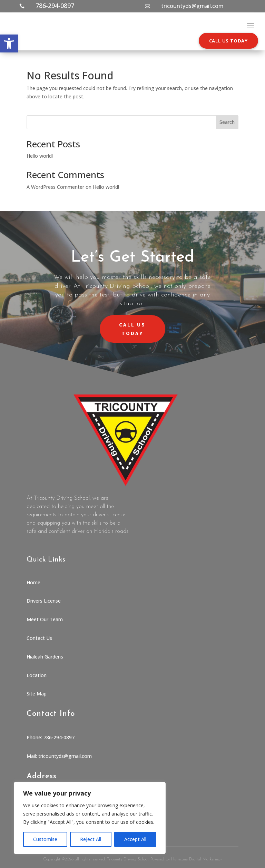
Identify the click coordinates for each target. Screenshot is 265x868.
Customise (45, 839)
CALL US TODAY (228, 41)
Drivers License (44, 601)
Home (33, 582)
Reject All (91, 839)
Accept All (135, 839)
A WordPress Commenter (55, 187)
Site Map (37, 694)
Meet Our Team (45, 619)
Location (37, 675)
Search (227, 122)
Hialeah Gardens (45, 657)
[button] (9, 43)
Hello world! (40, 156)
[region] (90, 818)
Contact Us (39, 638)
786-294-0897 (55, 6)
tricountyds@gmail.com (192, 6)
